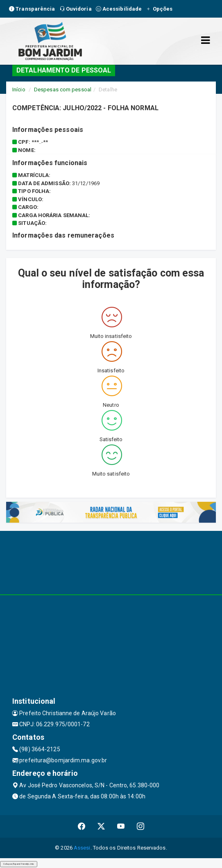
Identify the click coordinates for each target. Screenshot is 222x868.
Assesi (82, 848)
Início (19, 90)
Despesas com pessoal (63, 90)
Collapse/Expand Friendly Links (19, 864)
